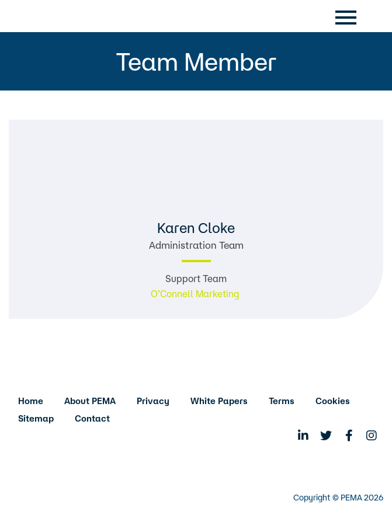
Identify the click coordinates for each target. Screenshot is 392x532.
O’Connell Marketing (196, 294)
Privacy (153, 401)
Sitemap (36, 418)
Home (31, 401)
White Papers (219, 401)
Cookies (333, 401)
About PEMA (90, 401)
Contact (92, 418)
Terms (282, 401)
